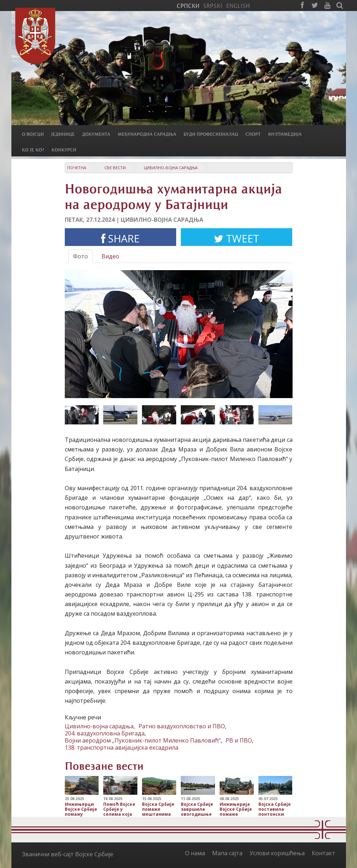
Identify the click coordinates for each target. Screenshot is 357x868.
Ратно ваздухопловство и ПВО (182, 726)
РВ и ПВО (239, 740)
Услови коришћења (277, 853)
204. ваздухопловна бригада (105, 733)
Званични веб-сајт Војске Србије (68, 854)
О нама (195, 853)
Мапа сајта (227, 853)
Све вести (115, 168)
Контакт (324, 853)
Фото (80, 256)
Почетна (77, 168)
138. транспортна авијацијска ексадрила (122, 748)
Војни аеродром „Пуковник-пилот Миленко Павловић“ (143, 740)
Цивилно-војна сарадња (171, 168)
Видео (110, 256)
